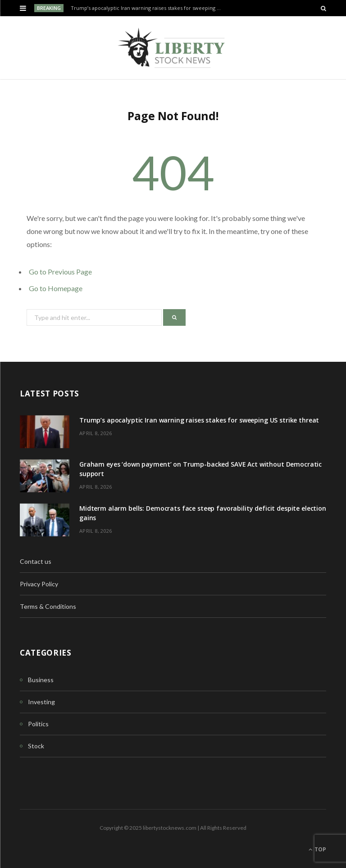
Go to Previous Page (60, 272)
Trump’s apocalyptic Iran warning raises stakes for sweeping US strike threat (149, 8)
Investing (41, 702)
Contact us (36, 561)
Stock (36, 746)
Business (41, 680)
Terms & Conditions (48, 606)
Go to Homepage (56, 288)
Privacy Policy (39, 584)
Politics (38, 724)
